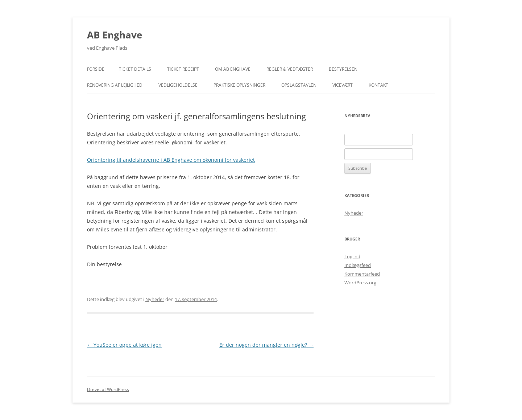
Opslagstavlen (299, 85)
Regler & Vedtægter (290, 69)
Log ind (352, 256)
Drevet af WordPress (108, 389)
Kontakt (378, 85)
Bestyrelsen (343, 69)
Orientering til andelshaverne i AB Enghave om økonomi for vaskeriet (171, 160)
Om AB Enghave (233, 69)
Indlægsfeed (358, 265)
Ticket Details (135, 69)
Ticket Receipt (183, 69)
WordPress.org (360, 283)
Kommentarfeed (362, 274)
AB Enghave (115, 35)
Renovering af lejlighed (115, 85)
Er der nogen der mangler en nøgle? (266, 345)
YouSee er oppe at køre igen (124, 345)
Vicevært (343, 85)
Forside (96, 69)
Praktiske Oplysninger (239, 85)
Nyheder (155, 299)
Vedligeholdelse (178, 85)
